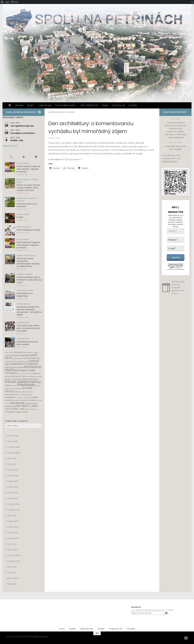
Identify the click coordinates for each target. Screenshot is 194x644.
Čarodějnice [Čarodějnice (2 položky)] (10, 412)
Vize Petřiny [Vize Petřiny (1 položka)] (16, 400)
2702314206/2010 (169, 161)
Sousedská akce (23, 323)
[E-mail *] (176, 249)
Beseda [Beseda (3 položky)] (18, 352)
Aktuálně (19, 105)
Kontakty (133, 105)
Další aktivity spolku (25, 290)
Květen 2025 (13, 481)
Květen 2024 (13, 527)
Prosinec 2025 (13, 447)
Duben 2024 (13, 533)
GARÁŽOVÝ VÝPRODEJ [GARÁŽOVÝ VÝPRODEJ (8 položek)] (25, 364)
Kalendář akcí (45, 105)
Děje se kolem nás (24, 180)
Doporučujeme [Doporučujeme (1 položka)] (17, 359)
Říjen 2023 (12, 567)
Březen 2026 (13, 436)
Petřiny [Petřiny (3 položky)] (8, 385)
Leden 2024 (12, 550)
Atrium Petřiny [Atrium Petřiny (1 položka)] (10, 353)
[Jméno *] (176, 231)
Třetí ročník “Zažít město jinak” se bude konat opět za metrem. (28, 328)
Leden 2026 (12, 441)
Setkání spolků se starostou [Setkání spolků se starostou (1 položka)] (24, 392)
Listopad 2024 (14, 510)
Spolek (30, 105)
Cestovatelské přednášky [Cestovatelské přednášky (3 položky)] (17, 355)
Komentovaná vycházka (62, 112)
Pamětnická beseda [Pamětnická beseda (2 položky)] (30, 379)
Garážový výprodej (25, 274)
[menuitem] (2, 2)
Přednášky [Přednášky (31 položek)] (27, 385)
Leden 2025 (12, 498)
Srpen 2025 (12, 470)
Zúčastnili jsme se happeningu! (25, 295)
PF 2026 (20, 217)
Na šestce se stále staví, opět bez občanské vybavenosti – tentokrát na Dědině (29, 311)
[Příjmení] (176, 240)
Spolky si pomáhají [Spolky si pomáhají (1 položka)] (24, 398)
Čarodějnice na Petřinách (22, 133)
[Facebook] (39, 112)
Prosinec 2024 (13, 504)
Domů (62, 629)
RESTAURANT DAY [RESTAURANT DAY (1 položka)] (16, 389)
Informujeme (22, 198)
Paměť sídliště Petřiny (65, 105)
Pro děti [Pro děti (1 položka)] (14, 386)
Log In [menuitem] (7, 2)
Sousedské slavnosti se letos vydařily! (27, 343)
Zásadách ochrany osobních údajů (175, 268)
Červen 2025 (13, 476)
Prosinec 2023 (13, 555)
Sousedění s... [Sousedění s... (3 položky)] (11, 397)
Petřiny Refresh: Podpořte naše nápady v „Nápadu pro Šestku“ (28, 169)
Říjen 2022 (12, 584)
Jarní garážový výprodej (22, 126)
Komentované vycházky (26, 256)
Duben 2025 (13, 487)
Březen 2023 (13, 578)
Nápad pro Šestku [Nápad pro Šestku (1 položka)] (36, 376)
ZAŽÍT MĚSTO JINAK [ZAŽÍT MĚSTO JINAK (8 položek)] (26, 406)
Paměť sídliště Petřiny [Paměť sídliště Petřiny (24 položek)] (23, 382)
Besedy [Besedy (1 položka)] (25, 353)
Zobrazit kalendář (10, 146)
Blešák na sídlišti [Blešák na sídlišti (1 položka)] (33, 353)
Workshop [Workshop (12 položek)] (17, 403)
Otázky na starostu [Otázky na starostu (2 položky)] (13, 379)
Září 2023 (11, 573)
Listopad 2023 (14, 561)
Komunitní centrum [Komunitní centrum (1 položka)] (24, 374)
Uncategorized (23, 163)
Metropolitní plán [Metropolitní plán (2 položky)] (19, 376)
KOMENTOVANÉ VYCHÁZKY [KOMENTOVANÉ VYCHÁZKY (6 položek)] (20, 372)
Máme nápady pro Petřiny (29, 230)
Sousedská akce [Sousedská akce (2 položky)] (12, 395)
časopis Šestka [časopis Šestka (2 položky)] (22, 412)
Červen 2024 (13, 521)
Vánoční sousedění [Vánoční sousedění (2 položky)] (28, 400)
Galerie (105, 105)
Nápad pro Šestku (24, 227)
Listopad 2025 (14, 453)
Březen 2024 (13, 538)
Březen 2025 (13, 493)
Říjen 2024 (12, 515)
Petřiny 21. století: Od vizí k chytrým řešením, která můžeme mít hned (28, 188)
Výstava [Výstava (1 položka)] (39, 400)
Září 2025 (11, 464)
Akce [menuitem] (15, 2)
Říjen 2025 (12, 458)
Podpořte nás (119, 105)
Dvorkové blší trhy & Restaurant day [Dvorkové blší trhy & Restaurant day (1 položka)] (17, 361)
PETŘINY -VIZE (17, 140)
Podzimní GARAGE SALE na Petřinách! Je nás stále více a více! (29, 280)
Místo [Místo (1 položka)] (28, 376)
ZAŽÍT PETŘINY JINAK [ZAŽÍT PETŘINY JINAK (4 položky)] (15, 409)
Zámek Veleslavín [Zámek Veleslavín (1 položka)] (31, 409)
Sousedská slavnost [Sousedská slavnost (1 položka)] (26, 395)
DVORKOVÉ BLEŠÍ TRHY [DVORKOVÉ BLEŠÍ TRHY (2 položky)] (32, 358)
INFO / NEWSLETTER (90, 105)
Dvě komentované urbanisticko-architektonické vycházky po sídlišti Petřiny (28, 262)
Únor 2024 (12, 544)
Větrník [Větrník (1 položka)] (7, 404)
